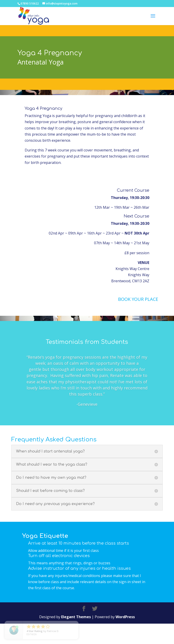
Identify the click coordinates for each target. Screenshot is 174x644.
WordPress (125, 637)
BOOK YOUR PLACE (138, 299)
